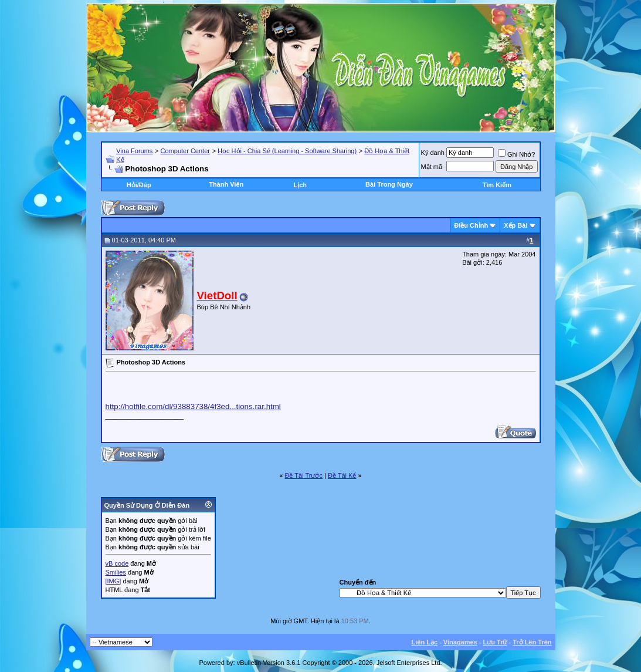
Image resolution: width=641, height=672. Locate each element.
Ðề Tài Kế (342, 475)
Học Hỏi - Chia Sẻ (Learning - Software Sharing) (287, 151)
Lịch (300, 185)
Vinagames (460, 642)
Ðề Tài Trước (304, 475)
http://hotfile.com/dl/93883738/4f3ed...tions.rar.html (193, 406)
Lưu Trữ (495, 642)
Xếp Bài (515, 225)
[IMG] (113, 581)
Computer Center (185, 151)
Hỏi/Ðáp (139, 185)
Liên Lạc (425, 642)
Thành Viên (226, 184)
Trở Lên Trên (532, 642)
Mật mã (432, 167)
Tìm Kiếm (497, 185)
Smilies (116, 572)
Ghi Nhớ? (516, 154)
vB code (117, 563)
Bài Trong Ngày (389, 184)
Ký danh (433, 153)
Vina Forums (134, 151)
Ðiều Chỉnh (471, 225)
